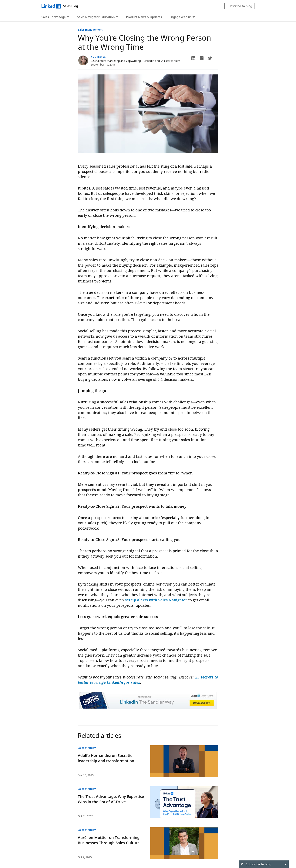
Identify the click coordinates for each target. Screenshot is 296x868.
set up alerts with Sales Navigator (156, 600)
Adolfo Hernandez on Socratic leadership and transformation (106, 758)
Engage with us (181, 17)
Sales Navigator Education (96, 17)
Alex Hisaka (98, 57)
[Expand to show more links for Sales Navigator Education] (117, 17)
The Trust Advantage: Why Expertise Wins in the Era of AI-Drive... (111, 799)
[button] (193, 58)
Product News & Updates (144, 17)
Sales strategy (87, 748)
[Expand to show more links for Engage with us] (194, 17)
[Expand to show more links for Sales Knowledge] (68, 17)
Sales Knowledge (54, 17)
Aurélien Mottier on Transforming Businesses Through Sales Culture (109, 840)
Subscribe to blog (239, 6)
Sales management (90, 30)
